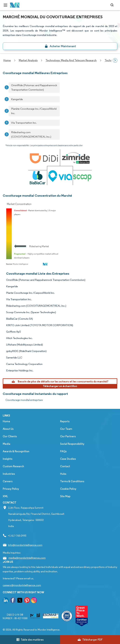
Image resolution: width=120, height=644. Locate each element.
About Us (8, 429)
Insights (8, 459)
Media (6, 444)
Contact (65, 466)
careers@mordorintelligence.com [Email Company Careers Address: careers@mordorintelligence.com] (22, 585)
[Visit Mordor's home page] (15, 5)
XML (5, 496)
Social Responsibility (72, 444)
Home (6, 421)
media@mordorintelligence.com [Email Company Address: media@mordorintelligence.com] (27, 558)
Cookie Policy (68, 489)
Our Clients (10, 436)
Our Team (66, 429)
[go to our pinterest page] (27, 601)
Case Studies (68, 459)
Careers (8, 481)
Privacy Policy (11, 489)
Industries (9, 474)
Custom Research (13, 466)
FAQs (63, 451)
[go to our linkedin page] (6, 601)
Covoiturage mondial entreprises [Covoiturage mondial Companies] (24, 400)
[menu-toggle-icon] (5, 5)
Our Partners (68, 436)
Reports (65, 421)
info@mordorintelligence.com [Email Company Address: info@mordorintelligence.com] (25, 545)
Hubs (63, 474)
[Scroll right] (115, 60)
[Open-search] (113, 5)
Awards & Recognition (16, 451)
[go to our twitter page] (20, 601)
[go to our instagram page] (34, 601)
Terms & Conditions (72, 481)
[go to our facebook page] (13, 601)
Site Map (65, 496)
